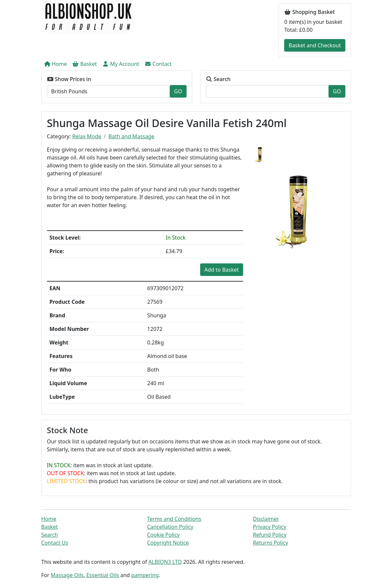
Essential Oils (103, 575)
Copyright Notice (168, 543)
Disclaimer (266, 519)
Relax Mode (87, 136)
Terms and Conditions (174, 519)
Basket (50, 527)
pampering (145, 575)
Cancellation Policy (170, 527)
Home (49, 519)
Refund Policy (270, 535)
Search (50, 535)
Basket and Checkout (315, 45)
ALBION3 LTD (165, 562)
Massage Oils (67, 575)
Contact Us (55, 543)
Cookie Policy (163, 535)
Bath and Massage (131, 136)
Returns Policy (270, 543)
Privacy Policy (269, 527)
